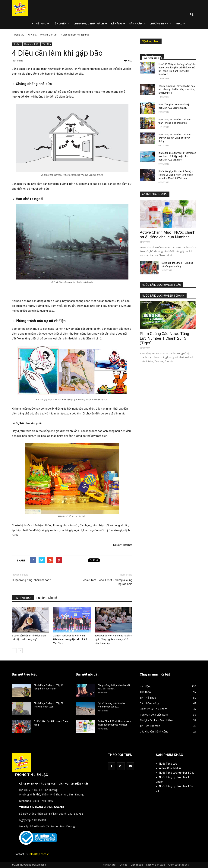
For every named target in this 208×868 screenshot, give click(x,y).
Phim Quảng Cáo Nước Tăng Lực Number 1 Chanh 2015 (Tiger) (164, 338)
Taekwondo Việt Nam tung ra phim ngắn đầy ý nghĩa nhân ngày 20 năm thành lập (113, 639)
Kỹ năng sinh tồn (32, 44)
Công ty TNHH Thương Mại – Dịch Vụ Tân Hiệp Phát (54, 784)
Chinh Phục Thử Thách (90, 24)
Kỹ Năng (118, 24)
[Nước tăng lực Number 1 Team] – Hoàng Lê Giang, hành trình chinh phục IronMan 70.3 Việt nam (176, 175)
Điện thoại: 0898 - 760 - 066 (36, 801)
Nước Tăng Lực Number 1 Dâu (177, 773)
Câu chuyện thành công (154, 731)
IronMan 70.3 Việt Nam (154, 715)
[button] (192, 14)
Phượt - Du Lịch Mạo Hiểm (156, 720)
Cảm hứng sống (151, 58)
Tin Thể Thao (39, 24)
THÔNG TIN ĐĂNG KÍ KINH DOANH (41, 807)
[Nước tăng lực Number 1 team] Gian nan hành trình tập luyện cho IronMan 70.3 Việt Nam (177, 156)
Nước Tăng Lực (168, 764)
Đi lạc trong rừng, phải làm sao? (31, 580)
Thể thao (145, 692)
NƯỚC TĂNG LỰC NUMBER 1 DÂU (161, 285)
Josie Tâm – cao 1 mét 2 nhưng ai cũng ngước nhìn (108, 582)
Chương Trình (160, 24)
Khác (180, 24)
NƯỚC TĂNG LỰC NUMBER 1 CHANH (163, 296)
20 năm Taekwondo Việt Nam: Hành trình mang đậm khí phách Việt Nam (70, 639)
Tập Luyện (61, 24)
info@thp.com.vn (39, 854)
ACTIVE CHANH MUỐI (155, 194)
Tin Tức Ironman (150, 726)
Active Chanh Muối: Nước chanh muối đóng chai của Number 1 (167, 235)
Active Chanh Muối (170, 768)
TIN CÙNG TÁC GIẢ (47, 598)
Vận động (47, 44)
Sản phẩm (137, 24)
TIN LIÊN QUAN (23, 598)
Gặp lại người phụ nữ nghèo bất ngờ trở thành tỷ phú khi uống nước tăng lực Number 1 (177, 89)
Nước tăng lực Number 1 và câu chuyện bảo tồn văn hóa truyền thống (175, 138)
